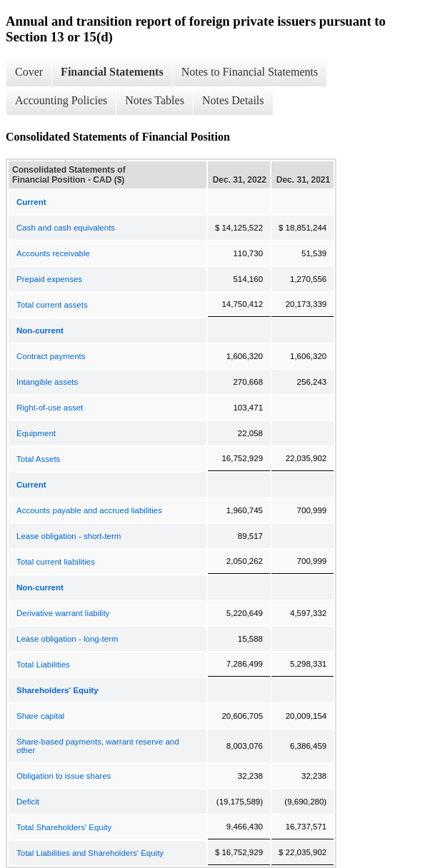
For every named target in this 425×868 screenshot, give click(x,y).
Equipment (36, 433)
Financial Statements (112, 72)
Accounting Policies (61, 100)
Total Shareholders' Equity (64, 827)
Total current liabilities (56, 562)
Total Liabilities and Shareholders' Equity (90, 853)
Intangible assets (47, 382)
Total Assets (38, 459)
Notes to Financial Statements (250, 72)
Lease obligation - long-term (67, 639)
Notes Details (233, 100)
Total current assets (52, 305)
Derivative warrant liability (63, 613)
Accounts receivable (53, 253)
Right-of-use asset (50, 408)
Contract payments (51, 356)
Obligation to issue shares (64, 776)
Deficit (28, 802)
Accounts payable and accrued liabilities (89, 510)
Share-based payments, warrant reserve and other (98, 746)
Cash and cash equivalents (66, 228)
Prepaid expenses (49, 279)
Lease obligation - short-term (69, 536)
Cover (29, 72)
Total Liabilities (43, 665)
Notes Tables (155, 100)
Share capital (40, 716)
